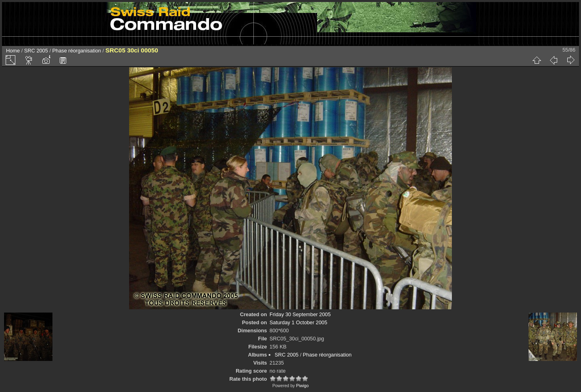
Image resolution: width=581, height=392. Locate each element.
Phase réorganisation (77, 51)
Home (13, 51)
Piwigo (302, 386)
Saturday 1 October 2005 (298, 322)
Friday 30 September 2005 (300, 314)
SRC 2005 (36, 51)
